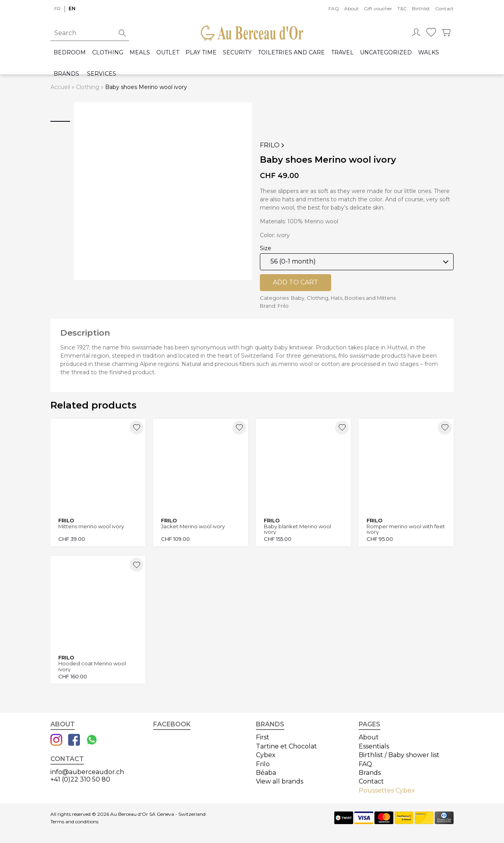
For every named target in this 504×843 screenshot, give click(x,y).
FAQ (334, 8)
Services (102, 74)
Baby (298, 298)
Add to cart (296, 282)
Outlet (168, 53)
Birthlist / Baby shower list (399, 755)
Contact (444, 8)
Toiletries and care (291, 53)
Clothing (108, 53)
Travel (342, 53)
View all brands (280, 781)
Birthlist (421, 8)
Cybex (266, 755)
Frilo (273, 145)
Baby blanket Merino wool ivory (297, 529)
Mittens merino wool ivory (91, 526)
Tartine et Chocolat (286, 746)
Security (237, 53)
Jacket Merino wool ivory (193, 526)
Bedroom (70, 53)
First (263, 737)
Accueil (60, 87)
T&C (402, 8)
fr (57, 8)
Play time (201, 53)
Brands (66, 74)
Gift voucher (378, 8)
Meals (140, 53)
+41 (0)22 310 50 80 (80, 779)
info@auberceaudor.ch (87, 772)
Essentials (374, 746)
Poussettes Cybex (387, 790)
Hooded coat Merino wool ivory (92, 666)
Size (266, 248)
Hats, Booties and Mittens (363, 298)
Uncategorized (386, 53)
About (351, 8)
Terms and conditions (74, 822)
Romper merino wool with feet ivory (406, 529)
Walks (429, 53)
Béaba (266, 773)
